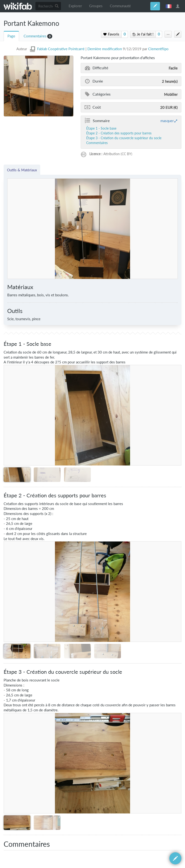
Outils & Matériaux (22, 170)
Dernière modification (105, 49)
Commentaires (35, 36)
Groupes (96, 6)
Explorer (75, 6)
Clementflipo (158, 49)
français (169, 6)
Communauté (120, 6)
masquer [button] (167, 121)
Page (11, 36)
